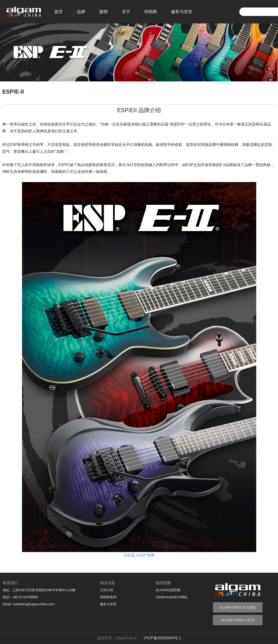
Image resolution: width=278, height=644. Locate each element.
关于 (126, 12)
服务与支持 (182, 12)
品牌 (81, 12)
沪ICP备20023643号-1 (162, 638)
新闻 (104, 12)
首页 (59, 12)
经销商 (151, 12)
